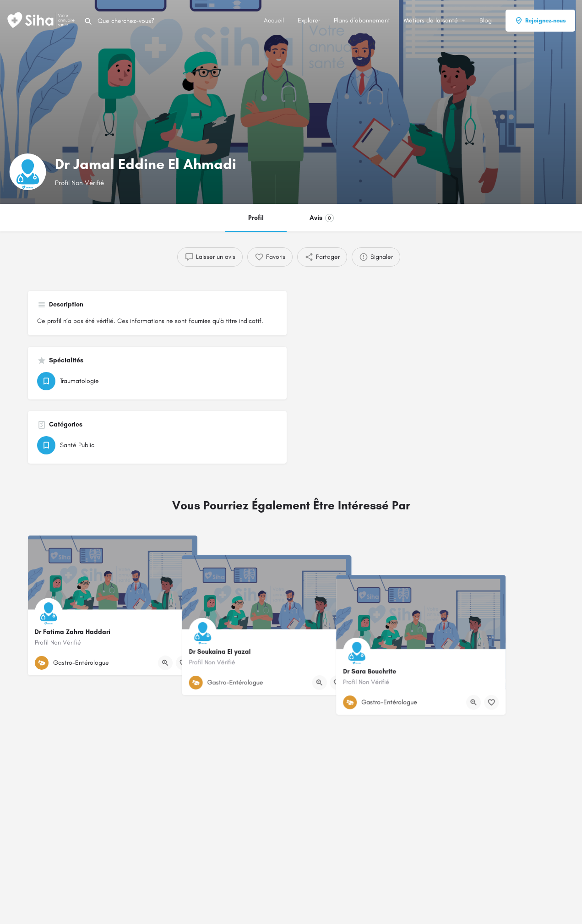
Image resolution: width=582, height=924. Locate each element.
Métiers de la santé (431, 20)
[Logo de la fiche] (27, 172)
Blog (486, 20)
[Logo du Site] (42, 20)
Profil (256, 218)
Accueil (274, 20)
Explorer (309, 20)
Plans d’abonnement (362, 20)
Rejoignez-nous (540, 21)
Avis (322, 218)
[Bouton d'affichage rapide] (165, 663)
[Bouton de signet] (183, 663)
